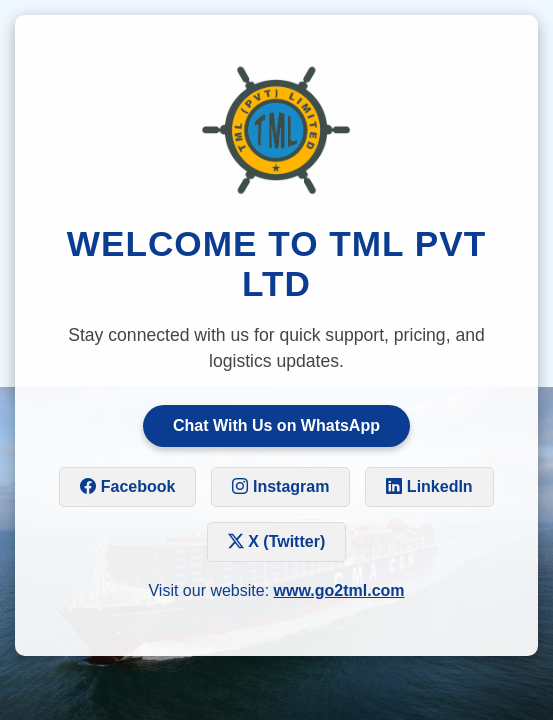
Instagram (280, 486)
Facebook (127, 486)
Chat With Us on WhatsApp (276, 425)
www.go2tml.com (339, 590)
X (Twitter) (276, 541)
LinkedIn (429, 486)
